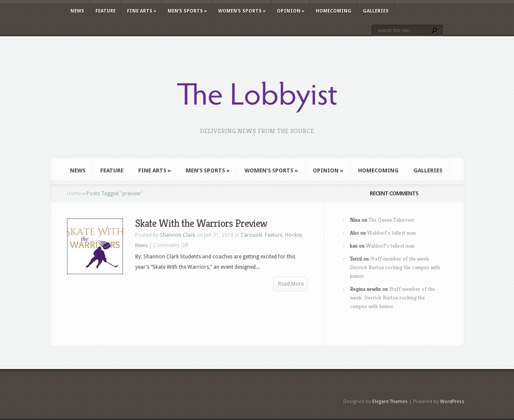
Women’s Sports (242, 11)
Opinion (291, 11)
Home (74, 194)
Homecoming (334, 11)
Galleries (376, 11)
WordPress (452, 402)
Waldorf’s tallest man (392, 233)
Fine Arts (142, 11)
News (77, 11)
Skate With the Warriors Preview (201, 223)
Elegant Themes (390, 402)
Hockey (294, 235)
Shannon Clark (178, 235)
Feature (106, 11)
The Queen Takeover (392, 220)
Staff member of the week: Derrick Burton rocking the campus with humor (395, 267)
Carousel (251, 235)
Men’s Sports (187, 11)
